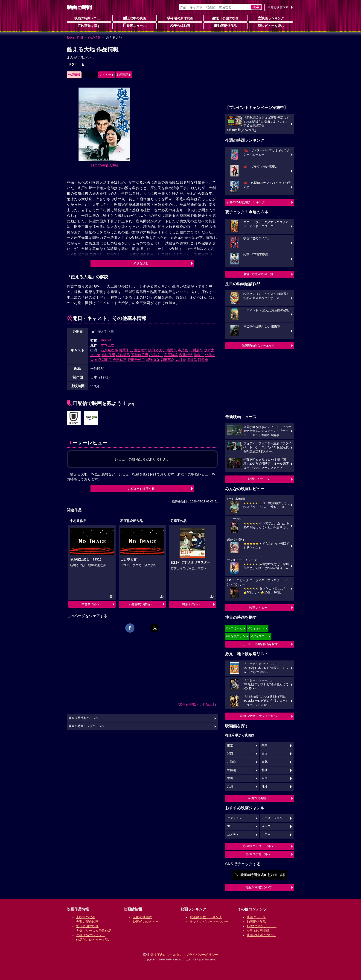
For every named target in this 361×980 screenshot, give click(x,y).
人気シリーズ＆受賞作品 (94, 931)
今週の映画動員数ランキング (246, 202)
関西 (230, 754)
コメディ (233, 835)
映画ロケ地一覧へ (258, 854)
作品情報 (94, 38)
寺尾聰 (183, 350)
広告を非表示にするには (197, 704)
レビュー (105, 75)
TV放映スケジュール (262, 926)
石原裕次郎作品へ (141, 604)
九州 (230, 786)
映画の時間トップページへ (87, 726)
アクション (234, 818)
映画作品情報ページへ (84, 718)
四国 (265, 778)
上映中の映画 (134, 18)
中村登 (106, 340)
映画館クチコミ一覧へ (258, 846)
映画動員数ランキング (206, 917)
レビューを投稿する (141, 489)
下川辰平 (196, 350)
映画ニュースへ (258, 479)
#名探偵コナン (236, 636)
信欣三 (199, 355)
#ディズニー (259, 636)
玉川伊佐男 (140, 355)
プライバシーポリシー (202, 955)
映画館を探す (89, 26)
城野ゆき (153, 360)
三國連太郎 (139, 350)
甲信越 (231, 770)
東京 (230, 745)
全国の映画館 (143, 917)
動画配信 (123, 75)
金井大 (95, 355)
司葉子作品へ (191, 604)
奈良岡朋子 (103, 360)
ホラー (266, 835)
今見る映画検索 (278, 7)
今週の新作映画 (180, 18)
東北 (265, 762)
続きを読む (141, 263)
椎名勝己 (123, 355)
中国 (230, 778)
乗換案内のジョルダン (166, 955)
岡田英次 (167, 360)
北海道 (231, 762)
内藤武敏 (186, 355)
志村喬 (181, 360)
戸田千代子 (136, 360)
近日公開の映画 (225, 18)
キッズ (266, 826)
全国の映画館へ (258, 798)
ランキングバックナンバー (209, 922)
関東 (265, 745)
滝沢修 (192, 360)
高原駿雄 (171, 355)
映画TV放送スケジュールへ (258, 716)
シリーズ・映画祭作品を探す (258, 644)
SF (229, 826)
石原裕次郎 (109, 350)
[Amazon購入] (105, 165)
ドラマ (73, 65)
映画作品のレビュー (90, 935)
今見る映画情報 (258, 931)
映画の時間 (75, 38)
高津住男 (108, 355)
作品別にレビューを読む (94, 940)
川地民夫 (170, 350)
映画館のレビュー (146, 922)
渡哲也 (203, 360)
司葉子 (124, 350)
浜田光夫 (155, 350)
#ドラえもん (234, 628)
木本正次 (108, 345)
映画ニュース (134, 26)
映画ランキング (271, 18)
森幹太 (209, 350)
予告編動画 (180, 26)
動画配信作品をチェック (258, 346)
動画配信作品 (225, 26)
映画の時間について (258, 887)
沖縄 (265, 786)
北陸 (265, 770)
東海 (265, 754)
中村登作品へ (90, 604)
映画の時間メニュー (89, 18)
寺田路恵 (120, 360)
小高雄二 (156, 355)
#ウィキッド (256, 628)
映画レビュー (258, 608)
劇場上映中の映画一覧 (258, 274)
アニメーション (272, 818)
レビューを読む (271, 26)
